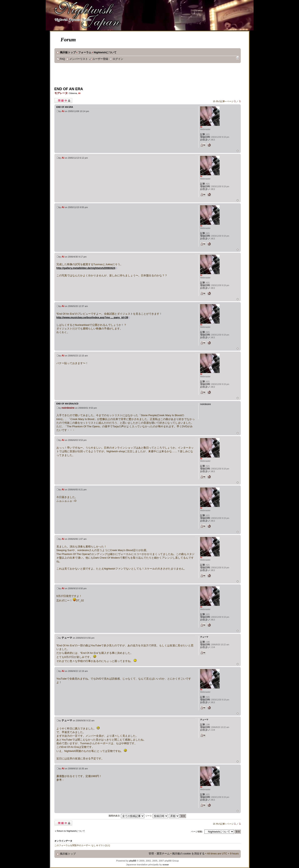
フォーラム (85, 52)
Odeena (73, 93)
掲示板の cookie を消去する (188, 854)
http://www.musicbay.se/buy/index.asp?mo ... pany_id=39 (92, 317)
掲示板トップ (68, 52)
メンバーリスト (79, 59)
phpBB (133, 861)
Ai (79, 93)
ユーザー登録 (100, 59)
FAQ (62, 59)
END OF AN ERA (69, 89)
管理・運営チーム (159, 854)
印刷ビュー (237, 58)
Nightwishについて (105, 52)
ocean (166, 865)
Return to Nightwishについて (71, 831)
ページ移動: (197, 832)
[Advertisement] (128, 76)
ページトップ (238, 151)
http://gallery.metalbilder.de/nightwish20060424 (86, 268)
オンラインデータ (63, 841)
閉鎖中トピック (63, 101)
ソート (157, 816)
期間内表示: (126, 816)
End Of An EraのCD (67, 404)
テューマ (67, 638)
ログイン (118, 59)
